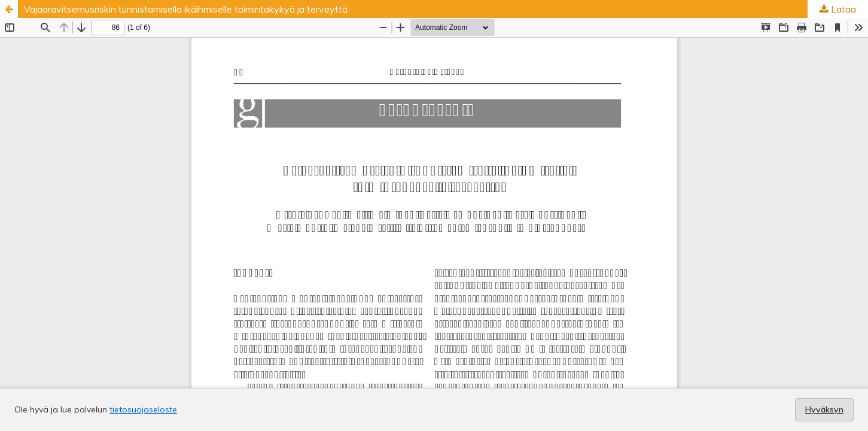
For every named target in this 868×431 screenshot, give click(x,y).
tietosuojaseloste (143, 409)
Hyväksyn (824, 409)
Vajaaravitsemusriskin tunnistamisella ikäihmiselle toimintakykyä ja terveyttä (186, 9)
